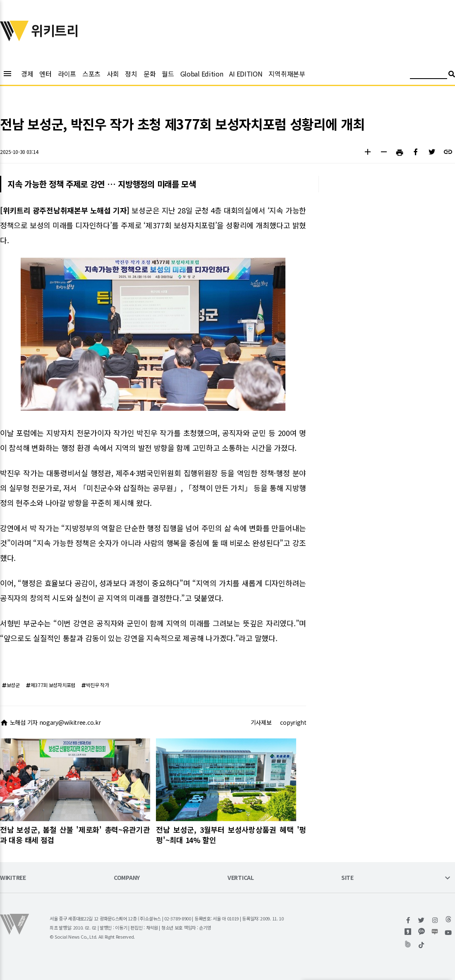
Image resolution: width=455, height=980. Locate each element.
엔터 (45, 74)
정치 (131, 74)
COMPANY (127, 878)
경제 (27, 74)
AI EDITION (246, 74)
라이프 (67, 74)
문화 (150, 74)
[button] (368, 153)
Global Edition (202, 74)
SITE (347, 878)
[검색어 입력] (429, 75)
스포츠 (91, 74)
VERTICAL (241, 878)
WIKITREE (13, 878)
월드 (168, 74)
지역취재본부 (287, 74)
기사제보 (261, 722)
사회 (113, 74)
